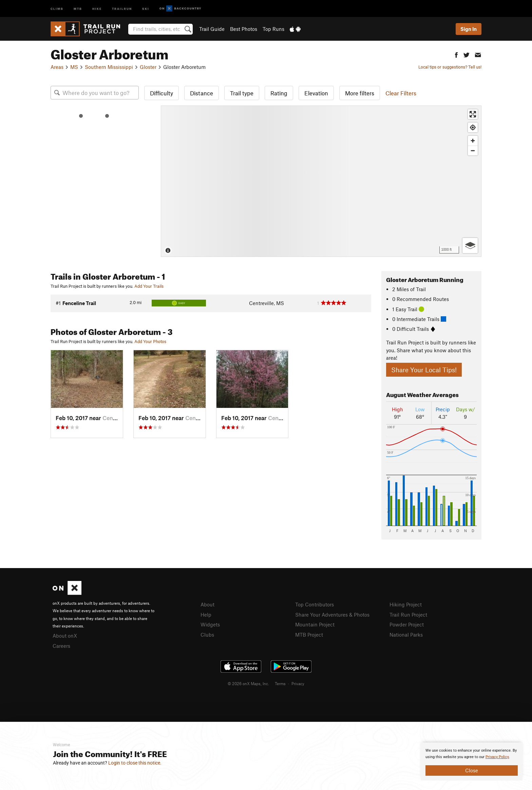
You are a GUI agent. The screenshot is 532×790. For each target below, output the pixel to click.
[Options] (470, 246)
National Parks (406, 635)
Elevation (316, 93)
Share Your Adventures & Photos (332, 615)
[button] (456, 54)
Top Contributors (315, 604)
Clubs (207, 635)
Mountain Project (315, 624)
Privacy (298, 683)
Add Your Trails (149, 286)
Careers (61, 646)
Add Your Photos (150, 341)
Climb (57, 8)
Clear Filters (401, 93)
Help (206, 615)
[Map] (321, 181)
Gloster (148, 67)
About (207, 604)
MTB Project (309, 635)
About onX (65, 636)
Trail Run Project (408, 615)
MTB (78, 8)
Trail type (242, 93)
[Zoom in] (473, 141)
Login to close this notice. (135, 763)
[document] (472, 761)
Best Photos (244, 29)
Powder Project (407, 624)
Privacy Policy (497, 757)
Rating (279, 93)
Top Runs (273, 29)
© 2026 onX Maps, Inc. (248, 683)
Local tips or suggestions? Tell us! (450, 67)
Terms (280, 683)
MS (74, 67)
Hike (97, 8)
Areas (57, 67)
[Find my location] (473, 127)
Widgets (210, 624)
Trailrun (122, 8)
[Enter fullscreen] (473, 114)
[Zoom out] (473, 151)
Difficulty (161, 93)
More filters (360, 93)
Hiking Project (406, 604)
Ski (146, 8)
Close (472, 770)
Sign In (469, 29)
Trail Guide (212, 29)
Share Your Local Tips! (424, 370)
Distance (202, 93)
